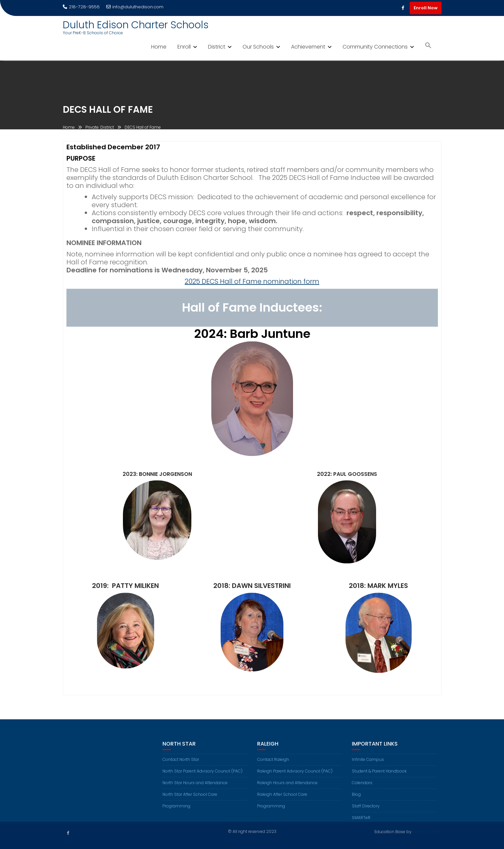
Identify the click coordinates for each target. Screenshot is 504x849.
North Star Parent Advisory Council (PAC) (202, 775)
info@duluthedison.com (135, 7)
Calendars (362, 787)
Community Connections (375, 47)
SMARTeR (361, 822)
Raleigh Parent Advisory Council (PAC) (295, 775)
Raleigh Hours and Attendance (287, 787)
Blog (356, 798)
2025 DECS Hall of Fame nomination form (252, 283)
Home (159, 47)
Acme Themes (427, 831)
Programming (176, 810)
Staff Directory (366, 810)
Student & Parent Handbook (379, 775)
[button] (428, 46)
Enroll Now (426, 8)
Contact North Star (181, 763)
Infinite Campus (368, 763)
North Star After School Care (190, 798)
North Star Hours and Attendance (195, 787)
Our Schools (258, 47)
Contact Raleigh (273, 763)
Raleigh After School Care (282, 798)
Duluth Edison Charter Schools (136, 25)
